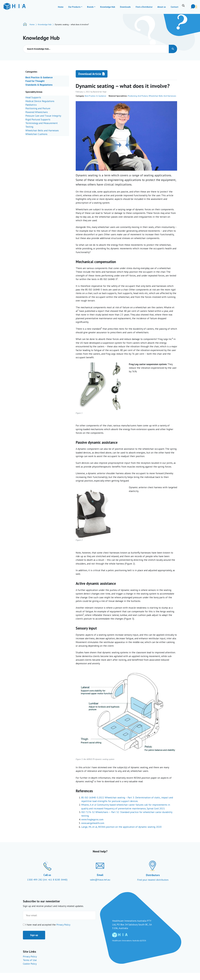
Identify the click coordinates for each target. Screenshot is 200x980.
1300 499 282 (35, 880)
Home (32, 24)
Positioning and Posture (138, 96)
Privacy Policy (63, 925)
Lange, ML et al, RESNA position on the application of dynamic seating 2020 (121, 827)
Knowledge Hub (45, 24)
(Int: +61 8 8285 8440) (55, 880)
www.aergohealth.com (93, 823)
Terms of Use (30, 960)
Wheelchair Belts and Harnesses (162, 96)
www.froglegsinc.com (92, 819)
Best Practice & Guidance (95, 96)
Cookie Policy (30, 964)
